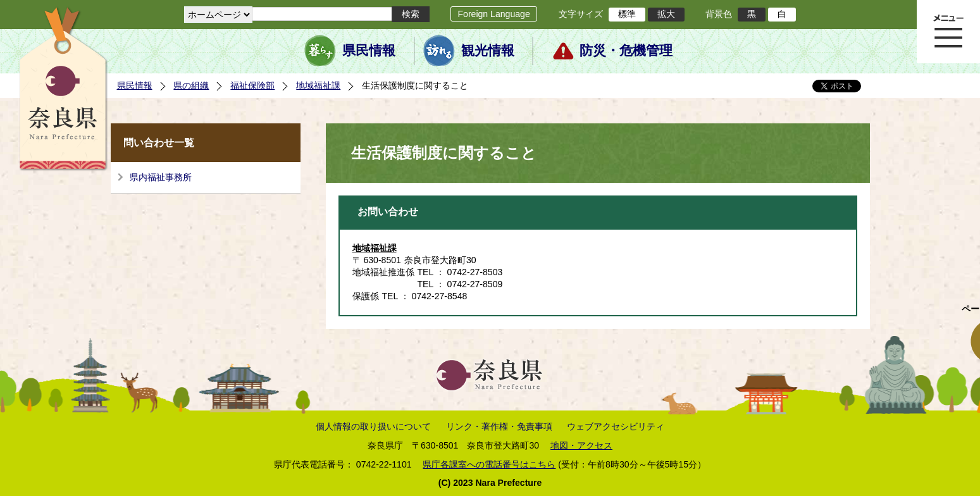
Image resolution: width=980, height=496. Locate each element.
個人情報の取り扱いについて (373, 426)
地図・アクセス (581, 445)
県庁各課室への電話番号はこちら (489, 464)
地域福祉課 (318, 85)
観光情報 (488, 51)
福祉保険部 (252, 85)
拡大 (666, 14)
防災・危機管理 (626, 51)
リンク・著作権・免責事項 (499, 426)
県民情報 (369, 51)
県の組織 (191, 85)
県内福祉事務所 (161, 177)
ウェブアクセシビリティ (616, 426)
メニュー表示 (948, 32)
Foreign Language (493, 14)
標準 (627, 14)
